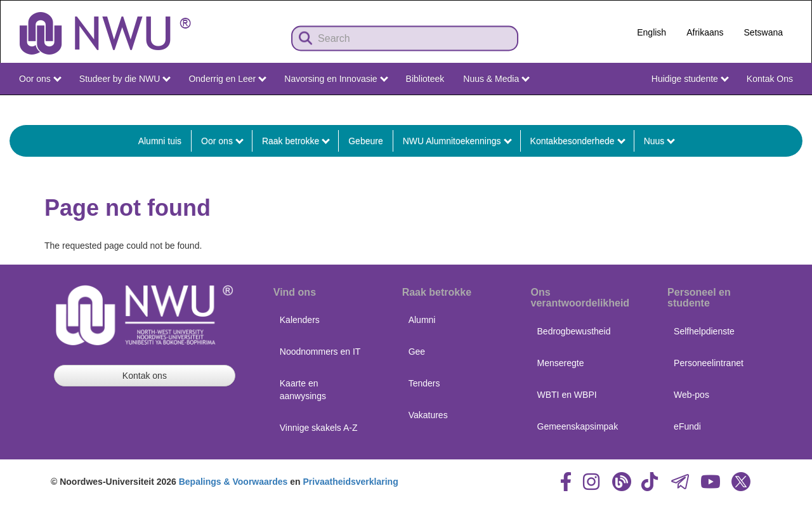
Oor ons (40, 79)
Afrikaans (705, 32)
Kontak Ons (770, 79)
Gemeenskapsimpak (578, 426)
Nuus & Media (496, 79)
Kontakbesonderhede (578, 141)
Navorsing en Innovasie (336, 79)
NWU (783, 107)
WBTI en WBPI (567, 395)
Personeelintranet (709, 363)
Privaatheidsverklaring (351, 482)
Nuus (660, 141)
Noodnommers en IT (320, 352)
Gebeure (365, 141)
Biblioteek (425, 79)
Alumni (422, 320)
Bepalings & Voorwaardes (233, 482)
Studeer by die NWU (125, 79)
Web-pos (691, 395)
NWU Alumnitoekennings (457, 141)
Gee (417, 352)
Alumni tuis (160, 141)
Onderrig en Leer (227, 79)
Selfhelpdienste (704, 331)
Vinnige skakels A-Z (319, 428)
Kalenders (300, 320)
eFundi (687, 426)
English (652, 32)
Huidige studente (690, 79)
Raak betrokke (296, 141)
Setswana (763, 32)
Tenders (424, 383)
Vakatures (428, 415)
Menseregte (561, 363)
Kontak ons (145, 376)
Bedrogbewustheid (574, 331)
